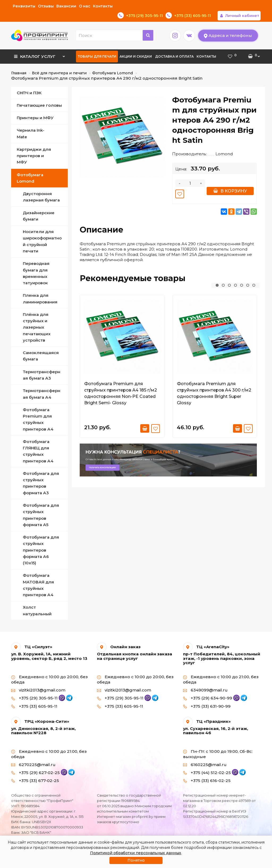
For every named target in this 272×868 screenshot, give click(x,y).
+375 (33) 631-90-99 (207, 697)
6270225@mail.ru (33, 755)
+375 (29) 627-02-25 (39, 763)
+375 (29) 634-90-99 (211, 689)
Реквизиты (24, 6)
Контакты (103, 6)
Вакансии (66, 6)
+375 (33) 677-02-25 (35, 771)
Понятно (136, 860)
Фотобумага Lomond (112, 63)
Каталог (40, 45)
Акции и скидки (136, 47)
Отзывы (46, 6)
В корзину (230, 181)
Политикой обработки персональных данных (136, 853)
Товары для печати (97, 47)
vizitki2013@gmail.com (38, 681)
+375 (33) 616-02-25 (207, 771)
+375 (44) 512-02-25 (211, 763)
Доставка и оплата (174, 47)
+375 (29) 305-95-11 (38, 689)
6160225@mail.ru (205, 755)
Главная (19, 63)
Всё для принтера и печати (59, 63)
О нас (85, 6)
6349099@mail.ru (205, 681)
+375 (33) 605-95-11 (34, 697)
